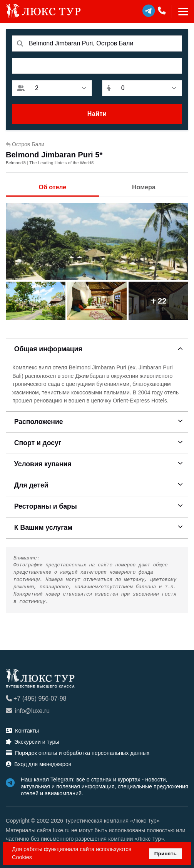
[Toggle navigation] (180, 12)
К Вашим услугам (43, 527)
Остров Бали (25, 144)
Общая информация (48, 349)
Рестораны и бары (46, 506)
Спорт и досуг (38, 443)
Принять (166, 854)
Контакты (22, 731)
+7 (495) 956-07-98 (36, 699)
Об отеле (52, 187)
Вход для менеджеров (38, 764)
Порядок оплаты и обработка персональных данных (78, 753)
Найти (97, 114)
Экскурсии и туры (33, 742)
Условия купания (43, 464)
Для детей (31, 485)
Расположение (39, 422)
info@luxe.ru (28, 711)
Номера (144, 187)
